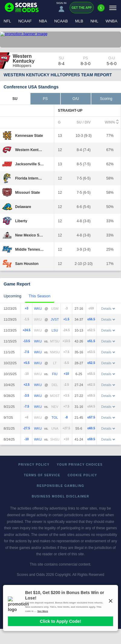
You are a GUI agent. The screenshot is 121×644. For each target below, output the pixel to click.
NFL (7, 21)
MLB (79, 21)
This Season (40, 296)
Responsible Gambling (61, 486)
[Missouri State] (28, 193)
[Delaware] (23, 207)
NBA (43, 21)
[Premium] (101, 10)
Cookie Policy (82, 475)
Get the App (82, 8)
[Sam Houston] (27, 264)
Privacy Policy (34, 465)
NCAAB (61, 21)
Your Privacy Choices (80, 465)
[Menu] (113, 8)
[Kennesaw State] (29, 136)
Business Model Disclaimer (60, 496)
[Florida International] (29, 178)
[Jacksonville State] (29, 164)
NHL (94, 21)
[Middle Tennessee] (29, 249)
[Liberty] (21, 221)
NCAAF (25, 21)
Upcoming (13, 296)
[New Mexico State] (29, 235)
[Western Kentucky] (29, 150)
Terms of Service (42, 475)
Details (108, 309)
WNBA (111, 21)
